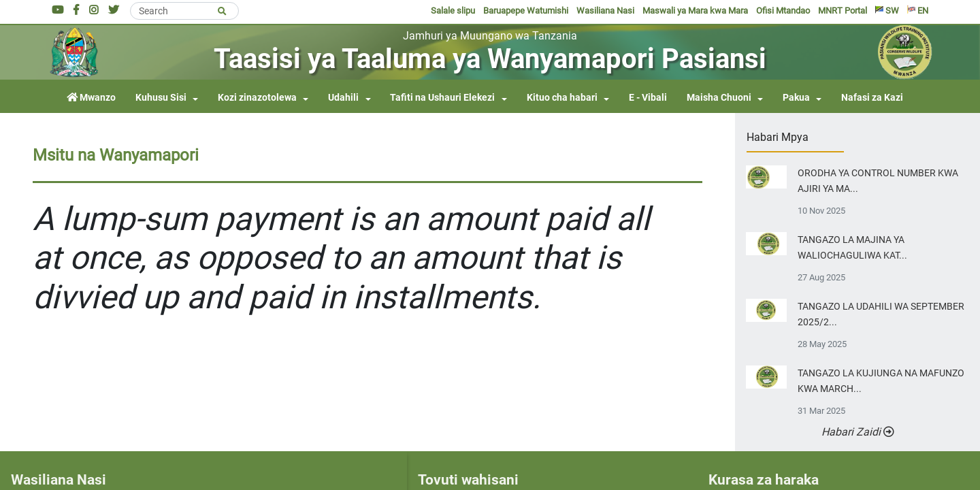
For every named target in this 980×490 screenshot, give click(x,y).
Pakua (796, 98)
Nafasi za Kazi (872, 98)
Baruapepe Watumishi (526, 11)
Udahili (343, 98)
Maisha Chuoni (719, 98)
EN (918, 11)
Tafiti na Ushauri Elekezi (442, 98)
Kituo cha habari (562, 98)
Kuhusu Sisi (161, 98)
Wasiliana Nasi (605, 11)
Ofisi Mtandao (783, 11)
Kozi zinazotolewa (257, 98)
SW (887, 11)
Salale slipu (453, 11)
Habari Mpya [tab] (778, 137)
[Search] (184, 11)
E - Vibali (648, 98)
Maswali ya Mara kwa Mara (695, 11)
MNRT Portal (843, 11)
